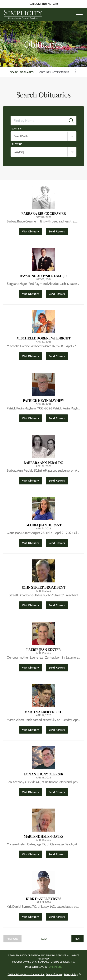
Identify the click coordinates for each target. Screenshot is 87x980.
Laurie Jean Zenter (43, 650)
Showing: (17, 144)
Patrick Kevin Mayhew (43, 401)
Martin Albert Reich (43, 712)
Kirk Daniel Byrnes (44, 899)
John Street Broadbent (43, 587)
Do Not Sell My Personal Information (26, 974)
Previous (12, 939)
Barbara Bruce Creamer (43, 214)
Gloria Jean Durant (44, 525)
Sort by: (17, 129)
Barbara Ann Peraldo (43, 463)
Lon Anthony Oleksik (43, 774)
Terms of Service (54, 974)
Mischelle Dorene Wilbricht (44, 338)
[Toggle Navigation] (76, 71)
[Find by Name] (38, 121)
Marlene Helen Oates (43, 836)
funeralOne (55, 967)
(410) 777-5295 (49, 4)
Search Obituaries (22, 72)
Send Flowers (58, 230)
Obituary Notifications (54, 72)
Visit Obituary (32, 230)
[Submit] (71, 121)
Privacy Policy (71, 974)
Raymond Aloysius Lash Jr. (44, 276)
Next (77, 939)
